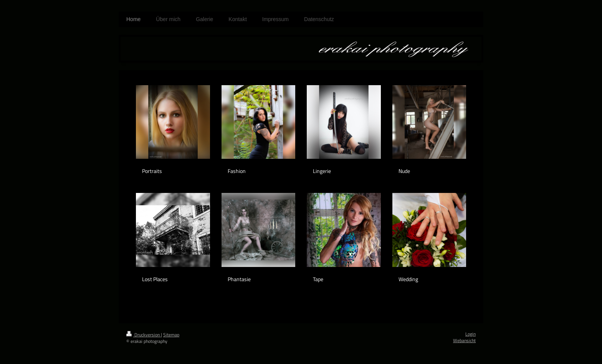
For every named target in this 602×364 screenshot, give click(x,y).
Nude (404, 171)
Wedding (408, 279)
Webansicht (464, 340)
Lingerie (322, 171)
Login (471, 334)
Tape (318, 279)
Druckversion (144, 335)
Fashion (237, 171)
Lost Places (155, 279)
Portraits (152, 171)
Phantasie (239, 279)
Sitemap (171, 335)
